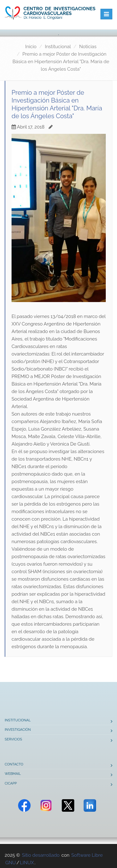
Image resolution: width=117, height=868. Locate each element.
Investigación (18, 730)
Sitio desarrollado (41, 855)
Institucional (58, 47)
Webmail (13, 774)
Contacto (14, 764)
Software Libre (87, 855)
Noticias (88, 47)
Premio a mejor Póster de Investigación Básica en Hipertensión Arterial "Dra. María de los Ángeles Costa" (61, 62)
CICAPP (11, 783)
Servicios (13, 739)
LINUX (27, 863)
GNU (11, 863)
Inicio (31, 47)
